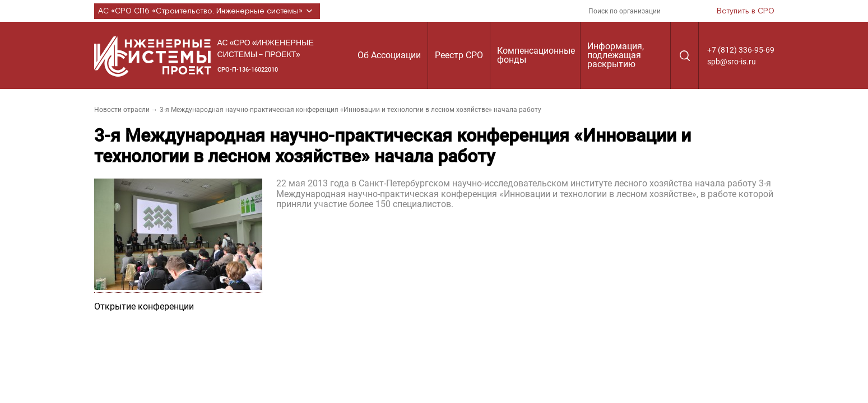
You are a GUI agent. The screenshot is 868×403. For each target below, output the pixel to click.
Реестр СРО (459, 55)
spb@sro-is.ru (732, 62)
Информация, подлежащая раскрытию (616, 55)
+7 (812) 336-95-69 (741, 50)
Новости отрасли (122, 110)
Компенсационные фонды (536, 55)
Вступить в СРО (746, 11)
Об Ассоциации (389, 55)
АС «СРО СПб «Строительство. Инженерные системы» (207, 11)
